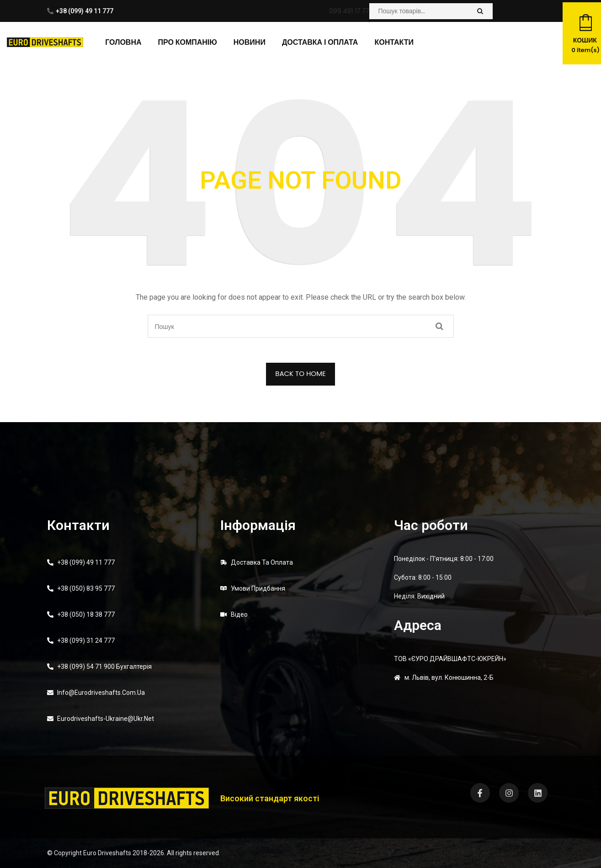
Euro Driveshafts (107, 853)
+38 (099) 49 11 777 (85, 11)
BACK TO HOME (300, 373)
